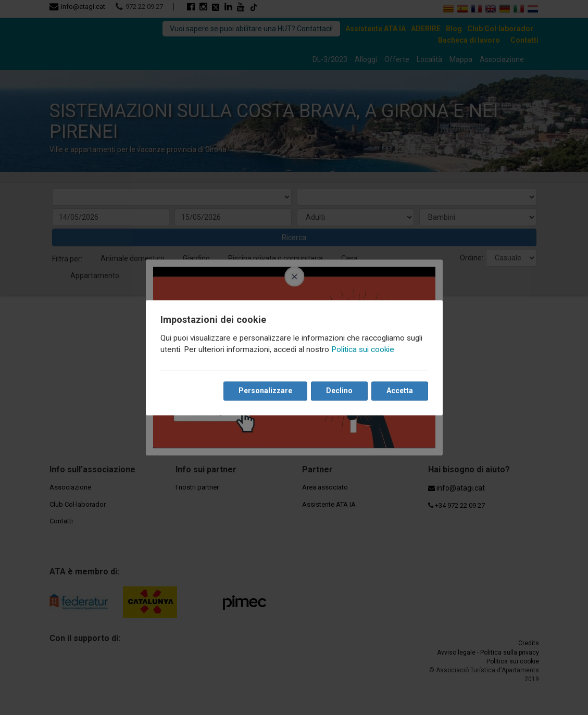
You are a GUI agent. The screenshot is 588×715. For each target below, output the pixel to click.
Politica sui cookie (363, 349)
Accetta (400, 391)
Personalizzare (265, 391)
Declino (339, 391)
